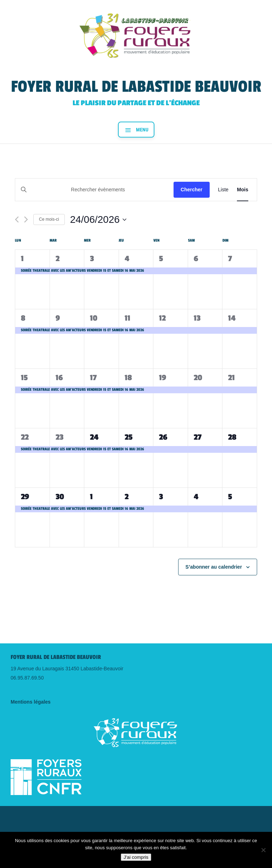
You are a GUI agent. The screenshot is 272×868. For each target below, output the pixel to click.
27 (198, 437)
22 (25, 437)
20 (198, 378)
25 (129, 437)
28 (232, 437)
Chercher (191, 190)
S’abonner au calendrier (214, 567)
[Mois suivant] (26, 219)
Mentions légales (31, 702)
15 (24, 378)
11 (127, 318)
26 (163, 437)
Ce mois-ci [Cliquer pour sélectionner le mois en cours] (49, 219)
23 (59, 437)
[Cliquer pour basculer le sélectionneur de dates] (98, 220)
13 (197, 318)
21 (231, 378)
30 (60, 497)
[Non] (263, 850)
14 (232, 318)
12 (162, 318)
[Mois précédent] (17, 219)
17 (93, 378)
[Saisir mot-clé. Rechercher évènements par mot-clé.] (94, 190)
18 (128, 378)
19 (163, 378)
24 (94, 437)
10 (94, 318)
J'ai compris (136, 857)
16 (59, 378)
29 (25, 497)
